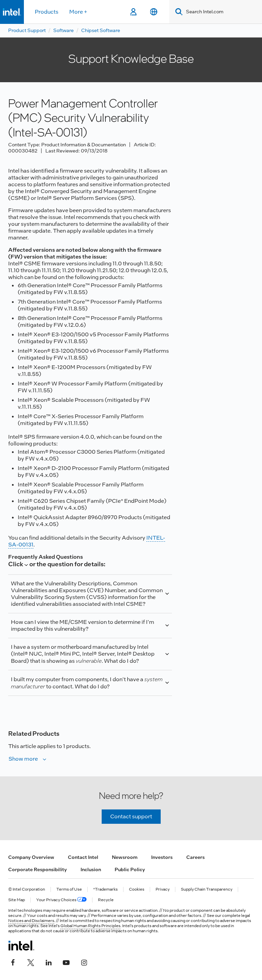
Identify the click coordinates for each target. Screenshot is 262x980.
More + (78, 12)
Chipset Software (101, 30)
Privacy (163, 889)
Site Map (17, 900)
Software (63, 30)
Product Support (27, 30)
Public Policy (130, 869)
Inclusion (91, 869)
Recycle (106, 900)
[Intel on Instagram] (84, 962)
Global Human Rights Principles (90, 926)
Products (47, 12)
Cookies (137, 889)
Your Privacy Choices (61, 900)
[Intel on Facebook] (13, 962)
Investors (162, 857)
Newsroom (125, 857)
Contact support (131, 816)
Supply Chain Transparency (207, 889)
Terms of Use (69, 889)
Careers (195, 857)
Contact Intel (83, 857)
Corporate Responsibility (38, 869)
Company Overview (31, 857)
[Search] (178, 12)
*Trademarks (105, 889)
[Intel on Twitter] (31, 962)
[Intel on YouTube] (66, 962)
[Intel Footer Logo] (21, 946)
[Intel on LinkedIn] (48, 962)
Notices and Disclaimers (31, 921)
